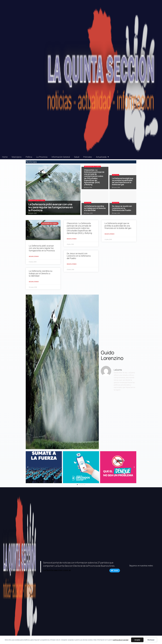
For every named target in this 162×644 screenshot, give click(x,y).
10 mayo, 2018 (88, 213)
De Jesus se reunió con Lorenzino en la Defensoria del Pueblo (122, 208)
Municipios (17, 157)
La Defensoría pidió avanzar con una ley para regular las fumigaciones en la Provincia (50, 207)
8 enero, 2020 (32, 213)
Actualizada (102, 157)
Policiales (88, 157)
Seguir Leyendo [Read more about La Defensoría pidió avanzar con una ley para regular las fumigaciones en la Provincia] (34, 256)
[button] (28, 467)
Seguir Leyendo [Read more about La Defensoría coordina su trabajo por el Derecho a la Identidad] (34, 282)
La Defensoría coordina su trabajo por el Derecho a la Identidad (95, 208)
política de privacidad (121, 640)
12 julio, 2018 (116, 187)
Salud (77, 157)
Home (5, 157)
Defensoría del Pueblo (37, 200)
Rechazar (151, 640)
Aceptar (137, 640)
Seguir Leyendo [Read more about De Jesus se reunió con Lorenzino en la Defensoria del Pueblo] (72, 264)
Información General (61, 157)
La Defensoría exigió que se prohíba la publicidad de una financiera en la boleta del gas (123, 181)
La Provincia (42, 157)
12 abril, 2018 (116, 213)
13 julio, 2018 (88, 187)
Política (29, 157)
